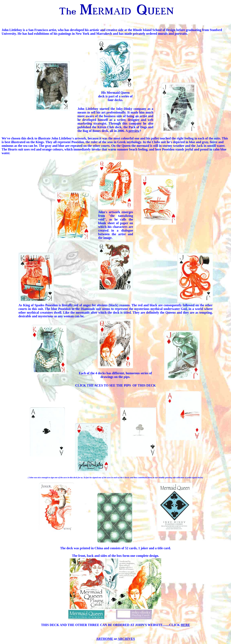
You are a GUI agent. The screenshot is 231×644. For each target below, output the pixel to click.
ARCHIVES (126, 639)
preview (134, 131)
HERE (185, 625)
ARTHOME (105, 639)
